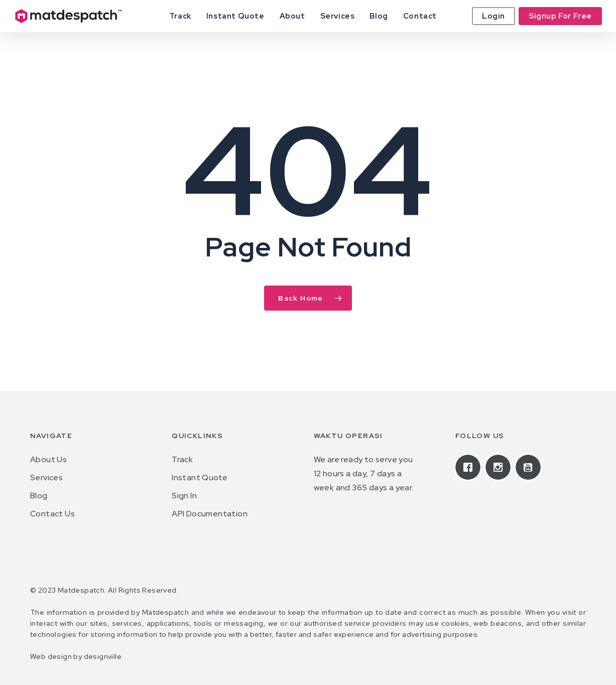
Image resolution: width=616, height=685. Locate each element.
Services (46, 477)
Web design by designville (76, 656)
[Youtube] (531, 467)
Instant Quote (200, 477)
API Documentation (210, 514)
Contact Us (52, 514)
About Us (48, 459)
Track (182, 459)
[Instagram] (501, 467)
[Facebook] (470, 467)
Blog (39, 496)
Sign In (184, 496)
